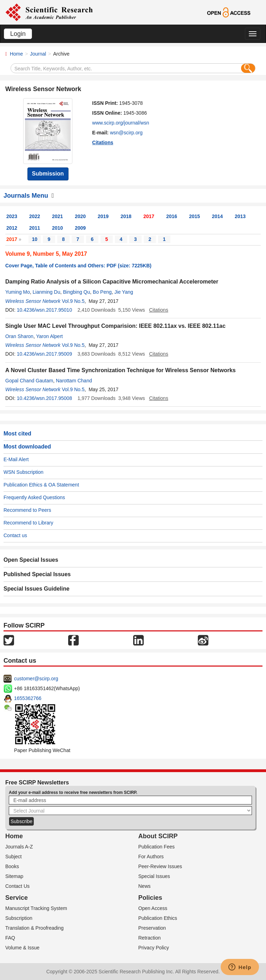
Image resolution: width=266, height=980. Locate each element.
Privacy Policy (154, 948)
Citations (103, 142)
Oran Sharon (19, 336)
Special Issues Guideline (37, 589)
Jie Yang (124, 292)
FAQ (10, 938)
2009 (80, 228)
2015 (194, 216)
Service (17, 898)
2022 (35, 216)
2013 (240, 216)
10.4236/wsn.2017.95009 (44, 354)
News (145, 886)
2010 (57, 228)
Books (12, 866)
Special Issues (154, 876)
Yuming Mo (18, 292)
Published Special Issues (37, 574)
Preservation (152, 928)
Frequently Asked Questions (34, 497)
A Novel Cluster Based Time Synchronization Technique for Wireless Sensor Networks (121, 370)
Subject (14, 857)
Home (16, 54)
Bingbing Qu (76, 292)
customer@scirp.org (36, 679)
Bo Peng (102, 292)
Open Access (153, 908)
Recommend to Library (28, 523)
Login (18, 34)
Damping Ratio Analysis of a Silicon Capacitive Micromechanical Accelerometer (112, 282)
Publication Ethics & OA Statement (41, 485)
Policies (150, 898)
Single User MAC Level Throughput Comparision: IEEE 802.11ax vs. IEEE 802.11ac (115, 326)
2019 (103, 216)
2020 (80, 216)
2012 (12, 228)
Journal (38, 54)
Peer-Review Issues (160, 866)
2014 (217, 216)
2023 (12, 216)
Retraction (150, 938)
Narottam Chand (74, 381)
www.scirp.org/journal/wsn (121, 123)
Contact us (15, 535)
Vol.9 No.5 (73, 301)
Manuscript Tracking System (36, 908)
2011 (35, 228)
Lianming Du (47, 292)
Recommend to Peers (27, 510)
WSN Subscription (24, 472)
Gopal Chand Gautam (29, 381)
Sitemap (14, 876)
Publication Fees (157, 847)
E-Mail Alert (16, 459)
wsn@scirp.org (126, 133)
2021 (57, 216)
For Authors (151, 857)
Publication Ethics (158, 918)
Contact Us (17, 886)
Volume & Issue (22, 948)
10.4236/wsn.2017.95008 (44, 398)
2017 (149, 216)
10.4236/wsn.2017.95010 (44, 310)
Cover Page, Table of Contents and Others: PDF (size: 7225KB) (78, 266)
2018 (126, 216)
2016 (172, 216)
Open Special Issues (31, 560)
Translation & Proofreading (34, 928)
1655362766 (28, 698)
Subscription (19, 918)
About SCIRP (158, 836)
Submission (48, 174)
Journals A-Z (19, 847)
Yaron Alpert (50, 336)
